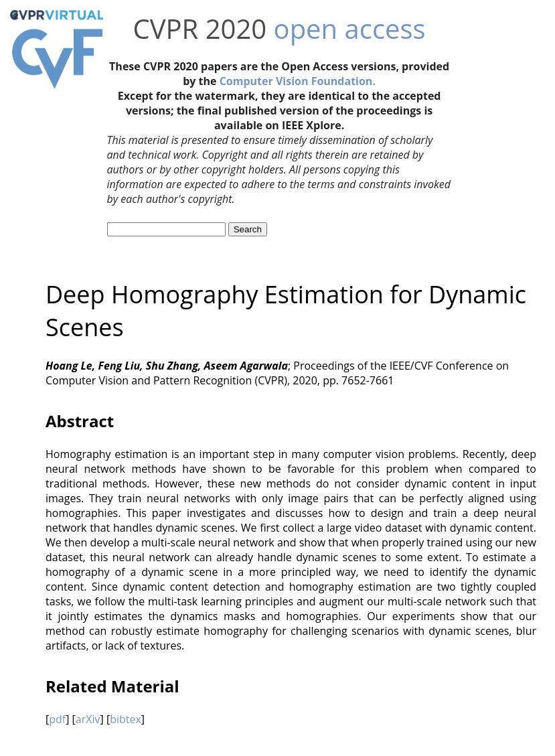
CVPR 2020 (200, 28)
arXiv (88, 719)
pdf (57, 719)
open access (350, 28)
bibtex (126, 719)
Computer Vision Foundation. (298, 81)
